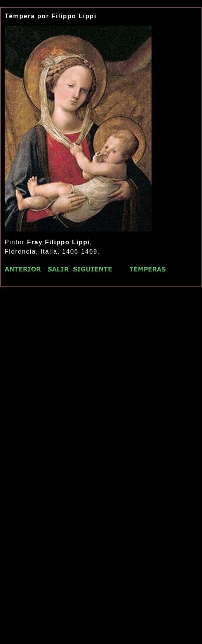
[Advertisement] (82, 380)
